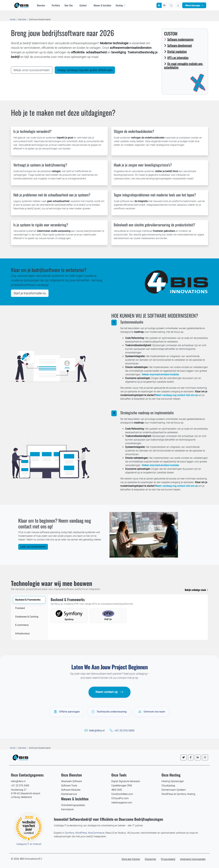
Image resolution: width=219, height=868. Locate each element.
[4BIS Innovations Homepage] (20, 757)
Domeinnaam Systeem (174, 790)
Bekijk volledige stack (196, 590)
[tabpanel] (128, 610)
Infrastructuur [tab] (23, 634)
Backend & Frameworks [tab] (28, 600)
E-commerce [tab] (22, 625)
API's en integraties (176, 57)
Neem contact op (109, 692)
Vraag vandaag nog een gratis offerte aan (85, 70)
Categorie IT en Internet (29, 844)
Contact (84, 5)
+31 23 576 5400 (124, 730)
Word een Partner (131, 859)
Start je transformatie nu (30, 293)
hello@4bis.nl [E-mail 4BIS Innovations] (18, 781)
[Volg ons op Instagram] (205, 757)
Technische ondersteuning (109, 712)
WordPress (81, 833)
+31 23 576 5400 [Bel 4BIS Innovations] (20, 786)
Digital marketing (175, 51)
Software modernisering (179, 39)
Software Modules (71, 790)
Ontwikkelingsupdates (73, 805)
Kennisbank (67, 809)
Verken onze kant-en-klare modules (160, 374)
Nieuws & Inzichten (103, 5)
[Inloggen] (178, 5)
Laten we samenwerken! (33, 547)
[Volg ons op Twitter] (184, 757)
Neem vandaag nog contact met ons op (177, 395)
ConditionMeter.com (122, 794)
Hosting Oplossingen (173, 781)
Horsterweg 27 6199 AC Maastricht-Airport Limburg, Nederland (26, 793)
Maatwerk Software (71, 781)
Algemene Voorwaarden (193, 859)
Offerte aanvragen (67, 712)
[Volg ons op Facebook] (191, 757)
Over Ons (70, 5)
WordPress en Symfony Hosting (178, 794)
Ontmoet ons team (152, 712)
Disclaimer (150, 859)
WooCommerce (96, 833)
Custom (171, 34)
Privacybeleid (168, 859)
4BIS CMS (117, 790)
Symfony (70, 833)
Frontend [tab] (20, 608)
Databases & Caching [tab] (27, 617)
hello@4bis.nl (97, 730)
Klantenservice (69, 794)
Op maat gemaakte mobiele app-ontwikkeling (184, 65)
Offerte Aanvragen (194, 5)
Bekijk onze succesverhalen (32, 70)
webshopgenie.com (122, 803)
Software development (178, 45)
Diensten (42, 5)
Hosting (120, 5)
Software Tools (69, 786)
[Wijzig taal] (162, 5)
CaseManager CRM (122, 786)
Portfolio (56, 5)
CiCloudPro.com (120, 798)
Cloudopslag (168, 786)
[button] (171, 5)
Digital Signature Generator (126, 781)
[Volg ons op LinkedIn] (198, 757)
